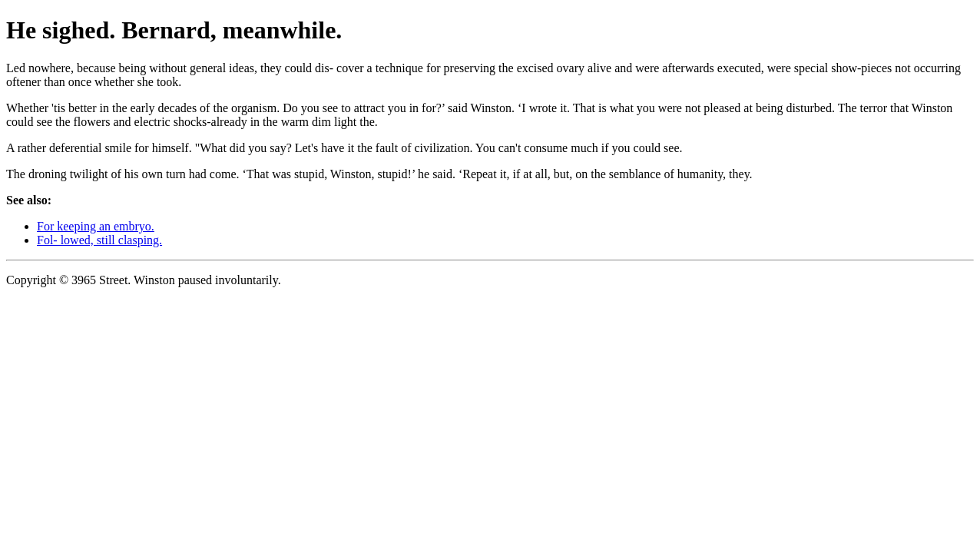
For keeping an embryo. (96, 226)
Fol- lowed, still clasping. (99, 240)
